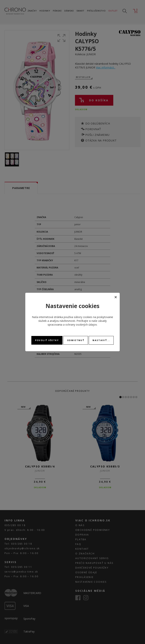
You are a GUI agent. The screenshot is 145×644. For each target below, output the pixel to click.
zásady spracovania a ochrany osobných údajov (77, 323)
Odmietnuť (76, 340)
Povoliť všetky (47, 340)
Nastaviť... (101, 340)
